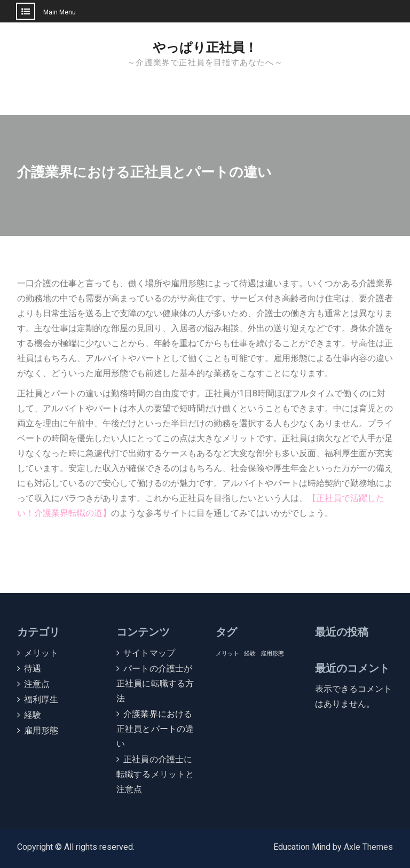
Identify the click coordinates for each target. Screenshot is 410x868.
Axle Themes (368, 847)
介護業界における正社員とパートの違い (155, 729)
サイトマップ (149, 653)
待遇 (33, 668)
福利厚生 (41, 699)
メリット (41, 653)
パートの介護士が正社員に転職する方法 (155, 683)
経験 (33, 715)
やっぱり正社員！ (205, 48)
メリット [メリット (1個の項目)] (227, 654)
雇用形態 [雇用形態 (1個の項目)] (272, 654)
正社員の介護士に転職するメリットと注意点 (155, 774)
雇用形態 (41, 730)
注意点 (37, 684)
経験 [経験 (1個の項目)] (250, 654)
